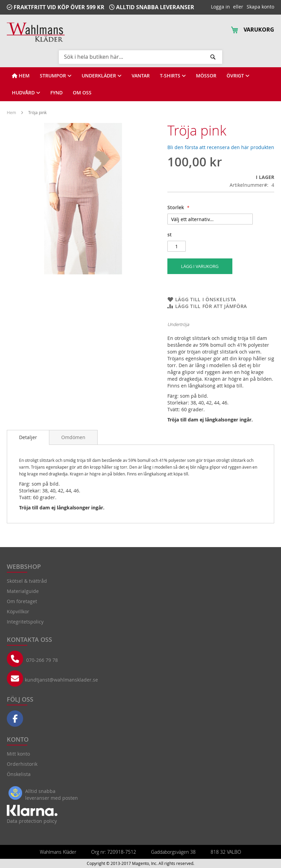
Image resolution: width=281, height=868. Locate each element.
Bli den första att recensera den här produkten (221, 147)
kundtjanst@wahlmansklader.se (61, 680)
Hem (12, 112)
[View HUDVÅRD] (26, 93)
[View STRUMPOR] (56, 76)
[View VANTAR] (141, 76)
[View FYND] (56, 93)
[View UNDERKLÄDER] (102, 76)
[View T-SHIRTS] (173, 76)
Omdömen (73, 437)
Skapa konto (260, 7)
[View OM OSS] (82, 93)
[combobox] (140, 57)
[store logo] (36, 32)
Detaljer (28, 437)
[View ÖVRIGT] (238, 76)
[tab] (28, 437)
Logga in (220, 7)
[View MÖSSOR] (206, 76)
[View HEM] (21, 76)
